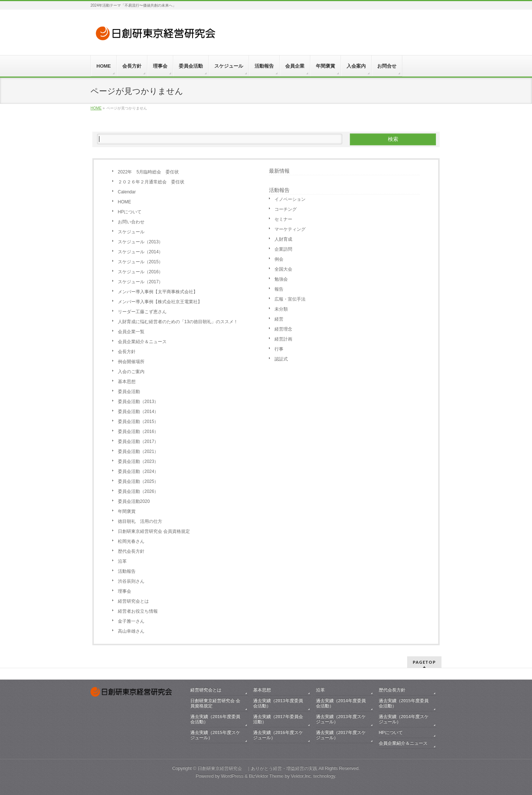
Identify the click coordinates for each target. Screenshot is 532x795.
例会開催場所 (131, 362)
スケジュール (131, 232)
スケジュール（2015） (141, 262)
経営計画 (283, 339)
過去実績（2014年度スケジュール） (404, 719)
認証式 (281, 359)
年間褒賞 (127, 511)
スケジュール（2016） (141, 272)
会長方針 (127, 352)
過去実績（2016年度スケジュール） (278, 735)
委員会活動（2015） (138, 422)
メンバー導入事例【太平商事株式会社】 (158, 292)
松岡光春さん (131, 541)
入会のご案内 (131, 372)
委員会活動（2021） (138, 451)
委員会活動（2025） (138, 481)
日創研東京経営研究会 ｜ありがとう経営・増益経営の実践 (258, 768)
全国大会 (283, 269)
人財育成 (283, 239)
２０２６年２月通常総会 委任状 (151, 182)
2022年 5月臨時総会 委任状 (148, 172)
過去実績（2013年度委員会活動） (278, 703)
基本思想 (127, 382)
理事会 (125, 591)
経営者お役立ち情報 (138, 611)
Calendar (127, 192)
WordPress (232, 776)
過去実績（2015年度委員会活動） (404, 703)
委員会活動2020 (134, 501)
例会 (279, 259)
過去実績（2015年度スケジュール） (215, 735)
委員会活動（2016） (138, 432)
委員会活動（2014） (138, 412)
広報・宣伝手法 (290, 299)
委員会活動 (129, 392)
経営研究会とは (133, 601)
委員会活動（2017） (138, 442)
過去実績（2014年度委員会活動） (341, 703)
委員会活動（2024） (138, 471)
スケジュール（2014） (141, 252)
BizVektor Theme (266, 776)
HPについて (130, 212)
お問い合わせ (131, 222)
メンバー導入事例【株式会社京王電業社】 (160, 302)
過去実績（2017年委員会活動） (278, 719)
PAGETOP (424, 662)
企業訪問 (283, 249)
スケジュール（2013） (141, 242)
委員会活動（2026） (138, 491)
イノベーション (290, 199)
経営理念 (283, 329)
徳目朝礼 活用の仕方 (140, 521)
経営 (279, 319)
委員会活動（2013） (138, 402)
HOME (125, 202)
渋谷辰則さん (131, 581)
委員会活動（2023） (138, 461)
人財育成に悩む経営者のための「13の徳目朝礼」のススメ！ (180, 322)
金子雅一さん (131, 621)
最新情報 (279, 171)
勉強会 (281, 279)
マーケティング (290, 229)
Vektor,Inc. (301, 776)
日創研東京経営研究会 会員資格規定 (154, 531)
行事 (279, 349)
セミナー (283, 219)
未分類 (281, 309)
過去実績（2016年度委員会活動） (215, 719)
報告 (279, 289)
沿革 (122, 561)
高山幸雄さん (131, 631)
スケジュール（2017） (141, 282)
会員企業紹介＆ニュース (142, 342)
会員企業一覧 (131, 332)
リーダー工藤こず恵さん (142, 312)
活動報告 (127, 571)
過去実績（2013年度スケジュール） (341, 719)
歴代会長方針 (131, 551)
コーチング (286, 209)
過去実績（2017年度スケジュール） (341, 735)
